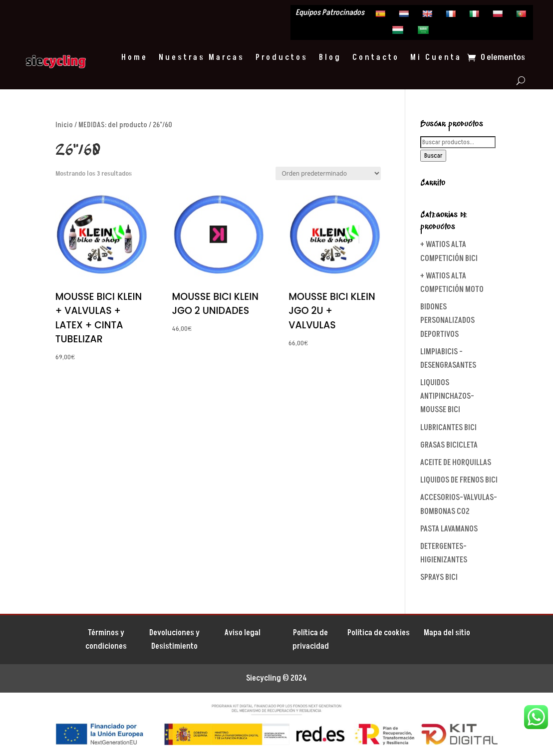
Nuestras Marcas (202, 57)
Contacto (376, 57)
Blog (330, 57)
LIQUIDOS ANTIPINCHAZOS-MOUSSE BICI (447, 396)
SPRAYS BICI (439, 577)
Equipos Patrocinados (330, 13)
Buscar (433, 156)
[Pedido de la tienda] (328, 173)
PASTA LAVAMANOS (449, 529)
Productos (282, 57)
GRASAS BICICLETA (449, 445)
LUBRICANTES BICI (448, 428)
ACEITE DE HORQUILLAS (456, 463)
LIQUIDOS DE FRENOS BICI (459, 480)
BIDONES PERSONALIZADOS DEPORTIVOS (447, 320)
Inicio (64, 125)
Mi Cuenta (436, 57)
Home (135, 57)
